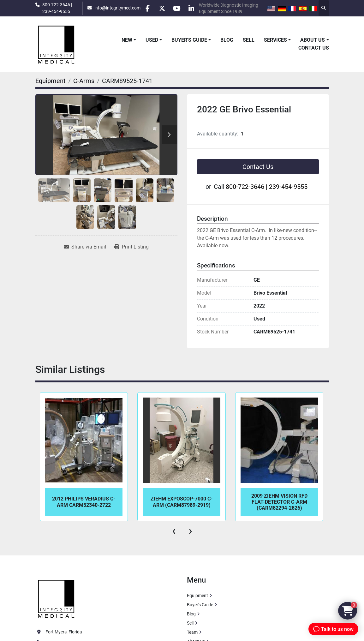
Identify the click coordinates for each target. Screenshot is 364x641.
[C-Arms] (84, 81)
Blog (227, 40)
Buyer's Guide (189, 40)
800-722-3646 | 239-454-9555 (57, 8)
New (127, 40)
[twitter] (163, 8)
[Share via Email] (85, 247)
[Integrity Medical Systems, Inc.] (57, 598)
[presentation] (174, 531)
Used (152, 40)
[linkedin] (195, 8)
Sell (249, 40)
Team (192, 632)
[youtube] (179, 8)
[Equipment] (51, 81)
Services (275, 40)
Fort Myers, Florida (64, 632)
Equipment (197, 596)
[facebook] (146, 8)
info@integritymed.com (116, 8)
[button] (129, 40)
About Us (313, 40)
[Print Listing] (131, 247)
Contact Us (314, 48)
